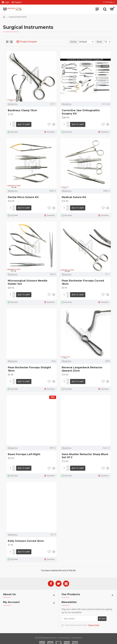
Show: (99, 42)
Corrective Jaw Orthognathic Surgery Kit (81, 112)
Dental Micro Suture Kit (23, 197)
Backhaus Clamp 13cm (22, 110)
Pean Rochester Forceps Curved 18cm (83, 281)
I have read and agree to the (81, 622)
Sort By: (66, 42)
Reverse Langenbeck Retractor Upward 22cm (82, 367)
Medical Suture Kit (74, 197)
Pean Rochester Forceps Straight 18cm (29, 367)
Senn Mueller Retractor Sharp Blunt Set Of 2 (85, 453)
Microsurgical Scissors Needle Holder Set (28, 281)
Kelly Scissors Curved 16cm (26, 538)
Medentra (13, 104)
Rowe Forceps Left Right (24, 452)
